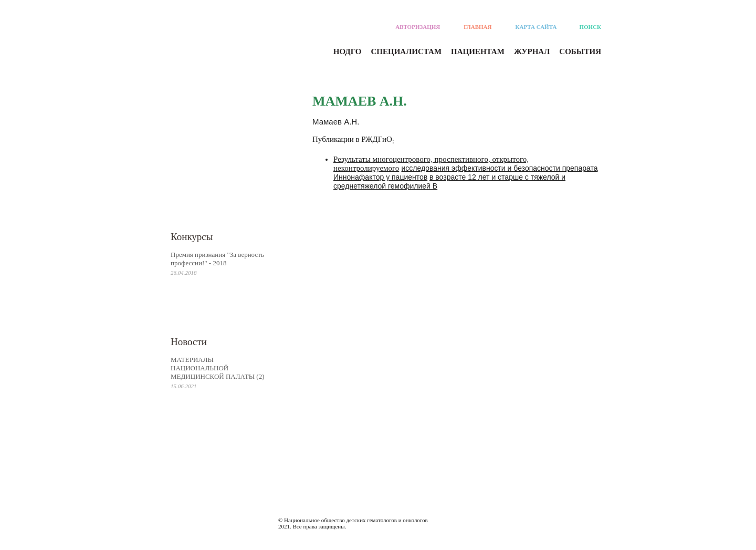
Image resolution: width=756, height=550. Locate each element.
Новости (189, 342)
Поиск (590, 27)
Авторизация (418, 27)
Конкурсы (192, 237)
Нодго (348, 51)
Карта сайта (536, 27)
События (580, 51)
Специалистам (407, 51)
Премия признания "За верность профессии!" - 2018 (217, 259)
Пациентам (478, 51)
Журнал (532, 51)
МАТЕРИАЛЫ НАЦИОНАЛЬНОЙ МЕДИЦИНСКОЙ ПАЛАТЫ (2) (218, 368)
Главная (477, 27)
